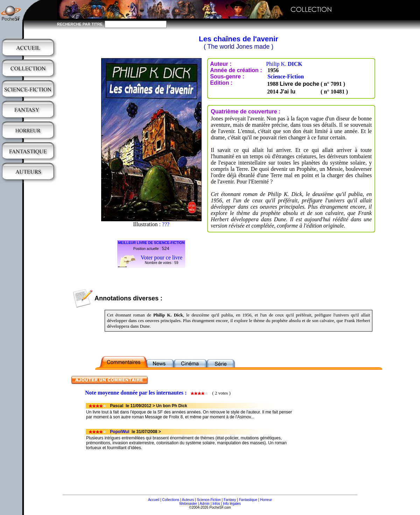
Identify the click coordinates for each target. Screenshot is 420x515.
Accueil (154, 500)
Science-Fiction (286, 76)
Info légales (232, 504)
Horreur (266, 500)
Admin (205, 504)
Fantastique (248, 500)
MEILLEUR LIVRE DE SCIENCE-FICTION (151, 243)
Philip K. (284, 64)
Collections (171, 500)
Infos (216, 504)
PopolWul (120, 432)
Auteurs (188, 500)
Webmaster (188, 504)
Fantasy (230, 500)
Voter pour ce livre (162, 257)
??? (166, 224)
